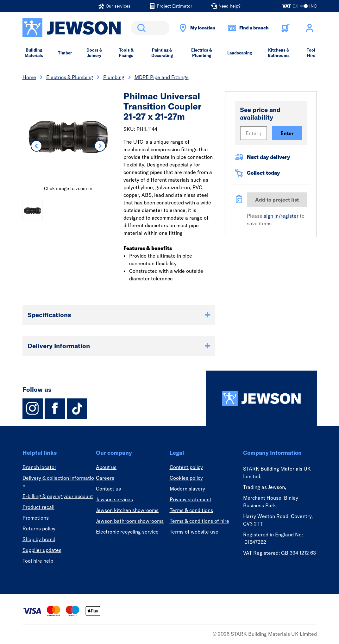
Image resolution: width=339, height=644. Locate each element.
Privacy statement (191, 499)
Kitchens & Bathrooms (279, 53)
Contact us (108, 489)
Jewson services (114, 499)
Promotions (36, 518)
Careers (105, 478)
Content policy (186, 467)
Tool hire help (38, 561)
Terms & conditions (191, 510)
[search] (150, 28)
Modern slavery (187, 489)
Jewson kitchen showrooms (127, 510)
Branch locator (39, 467)
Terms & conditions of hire (199, 521)
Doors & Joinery (94, 53)
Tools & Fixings (126, 53)
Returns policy (39, 528)
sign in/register (281, 216)
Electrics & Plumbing (202, 53)
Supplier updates (42, 550)
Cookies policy (186, 478)
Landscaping (240, 53)
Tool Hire (311, 53)
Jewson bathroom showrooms (130, 521)
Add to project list (277, 200)
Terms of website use (194, 532)
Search (140, 28)
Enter (287, 133)
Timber (65, 53)
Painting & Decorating (162, 53)
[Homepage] (261, 398)
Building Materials (34, 53)
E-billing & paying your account (58, 496)
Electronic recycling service (127, 532)
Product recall (38, 507)
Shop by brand (39, 539)
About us (106, 467)
